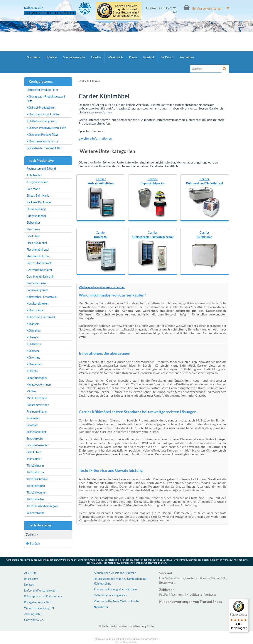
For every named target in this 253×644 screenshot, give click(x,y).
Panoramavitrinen (38, 405)
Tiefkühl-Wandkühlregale (42, 506)
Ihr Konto (167, 57)
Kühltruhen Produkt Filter (42, 135)
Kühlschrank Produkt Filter (43, 114)
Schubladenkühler (38, 445)
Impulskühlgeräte (37, 290)
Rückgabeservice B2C (38, 602)
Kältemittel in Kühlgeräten (110, 595)
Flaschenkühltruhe (38, 256)
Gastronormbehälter (39, 270)
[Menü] (246, 601)
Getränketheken (37, 283)
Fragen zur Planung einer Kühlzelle (115, 589)
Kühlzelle (32, 371)
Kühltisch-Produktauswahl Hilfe (46, 128)
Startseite (34, 57)
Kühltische (33, 351)
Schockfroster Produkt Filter (44, 148)
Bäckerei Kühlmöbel (39, 202)
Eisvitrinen (33, 229)
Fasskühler (33, 236)
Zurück (33, 543)
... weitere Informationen (95, 138)
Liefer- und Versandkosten (41, 590)
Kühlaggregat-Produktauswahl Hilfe (46, 99)
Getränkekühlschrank (40, 276)
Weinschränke (35, 513)
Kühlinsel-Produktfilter (41, 108)
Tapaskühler (34, 459)
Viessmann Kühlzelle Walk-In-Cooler (117, 601)
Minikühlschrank (37, 398)
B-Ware (51, 57)
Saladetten (33, 418)
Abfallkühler (34, 175)
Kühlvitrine (33, 357)
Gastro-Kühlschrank (39, 263)
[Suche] (206, 69)
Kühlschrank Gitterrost (41, 317)
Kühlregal (33, 337)
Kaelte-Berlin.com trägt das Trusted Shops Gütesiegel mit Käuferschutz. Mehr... (126, 11)
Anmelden (187, 57)
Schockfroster (35, 438)
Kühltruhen (34, 330)
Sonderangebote (74, 57)
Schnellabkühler (36, 432)
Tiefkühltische (35, 472)
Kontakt (149, 57)
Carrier (96, 81)
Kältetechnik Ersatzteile (42, 297)
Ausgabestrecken (37, 182)
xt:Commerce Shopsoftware (142, 639)
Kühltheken (34, 344)
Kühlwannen (34, 364)
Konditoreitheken (37, 303)
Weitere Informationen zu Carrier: (102, 287)
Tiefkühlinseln (35, 465)
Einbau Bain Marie (38, 196)
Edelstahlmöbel (36, 216)
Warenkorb (115, 57)
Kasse (133, 57)
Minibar (31, 391)
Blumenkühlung (36, 209)
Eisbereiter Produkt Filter (42, 90)
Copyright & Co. (34, 620)
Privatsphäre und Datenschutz (43, 596)
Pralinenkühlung (37, 411)
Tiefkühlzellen (35, 499)
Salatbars (32, 425)
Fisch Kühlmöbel (37, 243)
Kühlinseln (33, 324)
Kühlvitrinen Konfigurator (42, 141)
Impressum (31, 579)
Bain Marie (33, 189)
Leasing (96, 57)
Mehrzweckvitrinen (39, 384)
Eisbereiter (33, 223)
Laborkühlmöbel (37, 378)
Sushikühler (34, 452)
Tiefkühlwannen (36, 492)
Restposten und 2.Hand (41, 169)
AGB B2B (30, 573)
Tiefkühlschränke (37, 479)
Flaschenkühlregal (38, 250)
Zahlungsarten (33, 614)
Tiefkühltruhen (36, 486)
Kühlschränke (35, 310)
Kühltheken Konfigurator (42, 121)
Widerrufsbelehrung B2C (40, 608)
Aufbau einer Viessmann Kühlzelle (115, 573)
